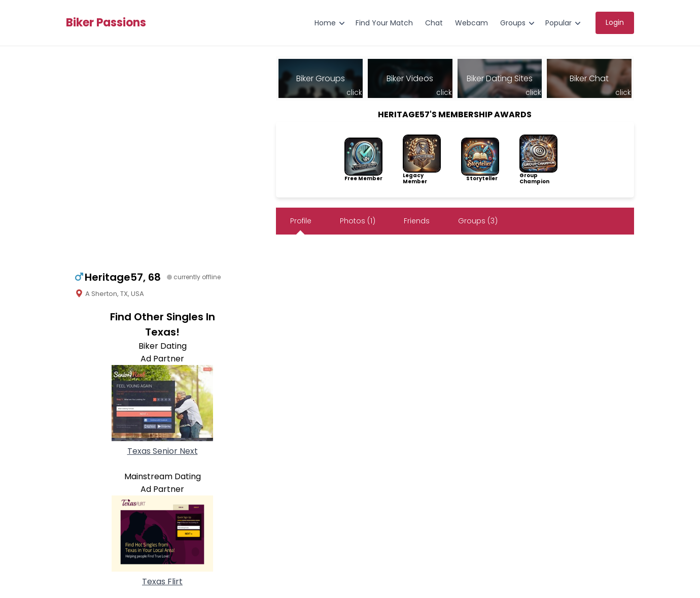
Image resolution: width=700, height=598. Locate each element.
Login (615, 22)
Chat (434, 23)
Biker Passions (106, 23)
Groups (513, 23)
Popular (558, 23)
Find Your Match (384, 23)
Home (325, 23)
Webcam (471, 23)
